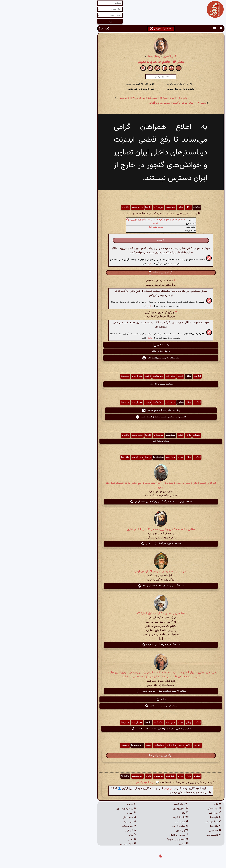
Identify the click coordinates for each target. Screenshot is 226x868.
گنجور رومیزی (133, 809)
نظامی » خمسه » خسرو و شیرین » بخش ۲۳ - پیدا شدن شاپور (113, 529)
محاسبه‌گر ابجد (132, 826)
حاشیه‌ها (78, 207)
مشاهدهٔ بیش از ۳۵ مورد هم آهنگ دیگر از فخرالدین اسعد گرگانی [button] (113, 502)
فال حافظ (168, 817)
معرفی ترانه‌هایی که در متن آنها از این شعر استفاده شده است (113, 729)
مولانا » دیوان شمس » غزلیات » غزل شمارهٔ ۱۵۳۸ (113, 614)
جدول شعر (167, 813)
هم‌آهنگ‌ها (111, 207)
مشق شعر (123, 207)
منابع (84, 835)
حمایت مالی (81, 817)
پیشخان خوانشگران (131, 835)
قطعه (107, 224)
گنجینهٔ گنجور (133, 822)
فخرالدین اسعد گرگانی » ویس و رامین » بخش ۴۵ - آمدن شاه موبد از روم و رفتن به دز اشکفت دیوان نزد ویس (113, 485)
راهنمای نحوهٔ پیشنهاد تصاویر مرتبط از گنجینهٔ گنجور (113, 417)
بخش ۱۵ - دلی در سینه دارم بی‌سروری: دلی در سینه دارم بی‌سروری (104, 98)
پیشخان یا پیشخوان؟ (130, 839)
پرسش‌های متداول (78, 809)
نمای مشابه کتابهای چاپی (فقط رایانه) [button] (113, 358)
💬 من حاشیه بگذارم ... (98, 782)
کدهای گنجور (133, 804)
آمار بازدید (82, 831)
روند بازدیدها (89, 207)
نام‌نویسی (121, 788)
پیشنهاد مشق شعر (113, 441)
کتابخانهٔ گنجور (133, 817)
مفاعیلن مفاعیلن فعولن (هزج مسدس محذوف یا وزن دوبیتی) (110, 220)
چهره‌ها (83, 813)
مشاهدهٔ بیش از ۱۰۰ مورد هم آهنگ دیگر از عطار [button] (113, 586)
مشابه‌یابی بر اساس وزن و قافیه (113, 706)
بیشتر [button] (113, 699)
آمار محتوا (82, 822)
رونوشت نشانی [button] (113, 351)
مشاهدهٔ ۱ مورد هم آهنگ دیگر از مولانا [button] (113, 645)
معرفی (84, 804)
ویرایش (102, 264)
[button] (173, 28)
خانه (170, 804)
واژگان (140, 207)
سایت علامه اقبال (108, 227)
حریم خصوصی (80, 844)
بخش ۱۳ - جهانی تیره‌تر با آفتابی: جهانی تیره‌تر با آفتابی (129, 103)
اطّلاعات (149, 207)
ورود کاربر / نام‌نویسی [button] (113, 29)
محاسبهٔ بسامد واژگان (113, 384)
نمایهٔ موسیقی (165, 822)
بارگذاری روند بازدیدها (113, 756)
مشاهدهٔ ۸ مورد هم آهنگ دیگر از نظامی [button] (113, 544)
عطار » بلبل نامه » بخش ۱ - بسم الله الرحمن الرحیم (113, 571)
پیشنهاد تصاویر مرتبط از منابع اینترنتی (113, 410)
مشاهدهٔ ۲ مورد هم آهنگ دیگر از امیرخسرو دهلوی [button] (113, 691)
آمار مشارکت (81, 826)
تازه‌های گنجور (165, 835)
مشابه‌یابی (167, 831)
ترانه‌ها (100, 207)
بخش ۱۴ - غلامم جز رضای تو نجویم (113, 62)
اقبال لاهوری (122, 57)
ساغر (137, 813)
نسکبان (136, 844)
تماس (84, 839)
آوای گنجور (134, 831)
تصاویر (133, 207)
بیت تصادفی (166, 809)
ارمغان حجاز (106, 57)
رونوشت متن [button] (113, 345)
